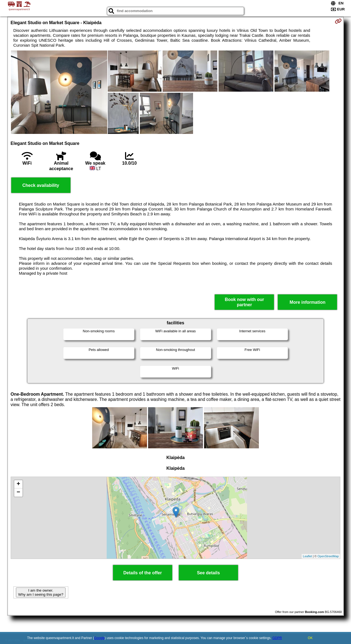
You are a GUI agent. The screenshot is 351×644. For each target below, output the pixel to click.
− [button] (18, 493)
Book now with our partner (244, 302)
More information (308, 302)
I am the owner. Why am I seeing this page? (41, 592)
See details (208, 573)
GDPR (277, 638)
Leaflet (308, 556)
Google (99, 638)
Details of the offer (143, 573)
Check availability (41, 185)
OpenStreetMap (328, 556)
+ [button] (18, 484)
